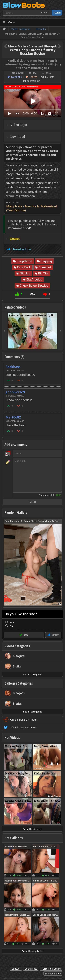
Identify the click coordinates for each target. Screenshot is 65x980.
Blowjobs (20, 73)
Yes (12, 622)
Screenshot (33, 81)
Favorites (16, 77)
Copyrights (31, 969)
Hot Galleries (14, 838)
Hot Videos (12, 737)
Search (57, 13)
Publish (33, 502)
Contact (16, 969)
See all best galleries (33, 951)
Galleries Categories (19, 683)
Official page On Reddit (24, 720)
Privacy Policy (53, 974)
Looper (33, 77)
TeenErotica (22, 249)
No (11, 626)
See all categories (33, 674)
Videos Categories (17, 646)
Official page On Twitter (24, 727)
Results (55, 635)
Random (50, 77)
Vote (26, 635)
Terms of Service (51, 969)
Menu (11, 22)
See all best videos (33, 829)
